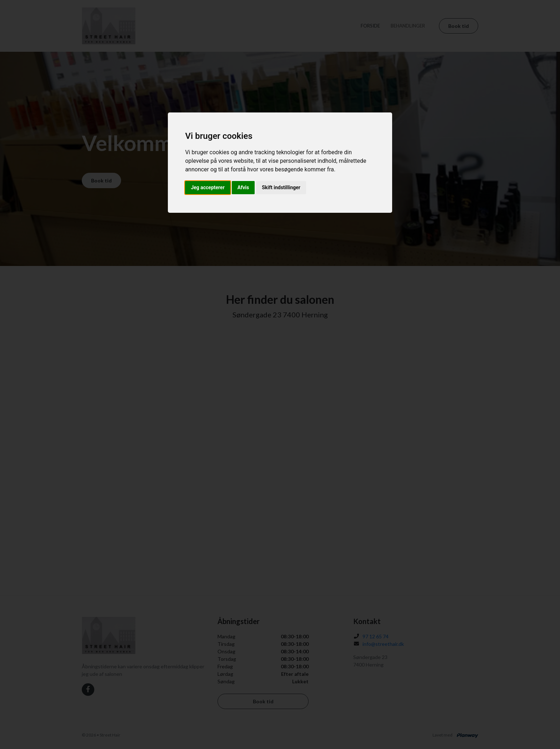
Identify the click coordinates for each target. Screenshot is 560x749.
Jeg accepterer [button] (207, 187)
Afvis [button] (243, 187)
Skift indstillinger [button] (281, 187)
